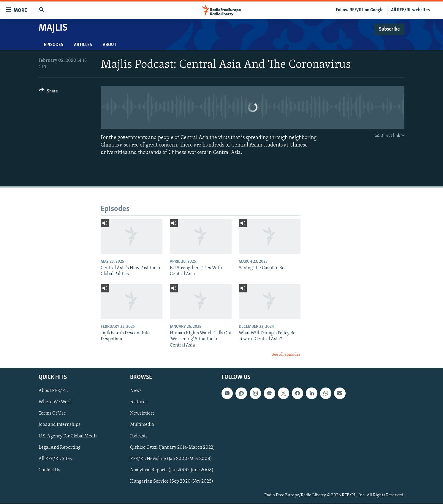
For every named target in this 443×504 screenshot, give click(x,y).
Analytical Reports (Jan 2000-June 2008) (172, 470)
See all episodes (286, 355)
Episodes (54, 45)
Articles (83, 45)
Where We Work (55, 402)
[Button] (48, 92)
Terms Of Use (52, 414)
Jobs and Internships (60, 425)
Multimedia (142, 425)
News (136, 391)
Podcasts (139, 436)
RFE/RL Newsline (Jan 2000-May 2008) (171, 459)
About (110, 45)
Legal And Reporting (60, 448)
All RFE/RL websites (410, 10)
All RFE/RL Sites (55, 459)
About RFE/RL (53, 391)
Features (139, 402)
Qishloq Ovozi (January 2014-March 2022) (173, 448)
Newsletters (142, 414)
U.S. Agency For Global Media (68, 436)
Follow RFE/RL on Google (360, 10)
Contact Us (49, 470)
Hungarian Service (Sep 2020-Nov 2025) (172, 481)
